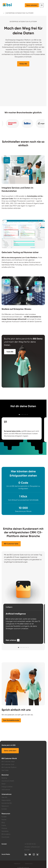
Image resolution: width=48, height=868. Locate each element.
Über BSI (4, 797)
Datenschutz (29, 864)
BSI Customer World (9, 758)
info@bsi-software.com (32, 847)
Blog (3, 822)
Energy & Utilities (7, 787)
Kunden (4, 817)
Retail (3, 784)
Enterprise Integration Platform (20, 13)
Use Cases (5, 770)
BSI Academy (6, 834)
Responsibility (6, 800)
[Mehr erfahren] (13, 640)
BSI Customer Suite (8, 764)
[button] (23, 64)
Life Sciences (6, 790)
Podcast (4, 828)
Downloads (5, 837)
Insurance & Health (8, 781)
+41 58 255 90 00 (30, 844)
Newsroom (5, 806)
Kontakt (4, 809)
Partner (4, 820)
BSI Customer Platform (9, 767)
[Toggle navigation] (42, 5)
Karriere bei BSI (7, 803)
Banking (4, 778)
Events (4, 825)
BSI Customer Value (8, 761)
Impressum (17, 864)
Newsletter (5, 831)
